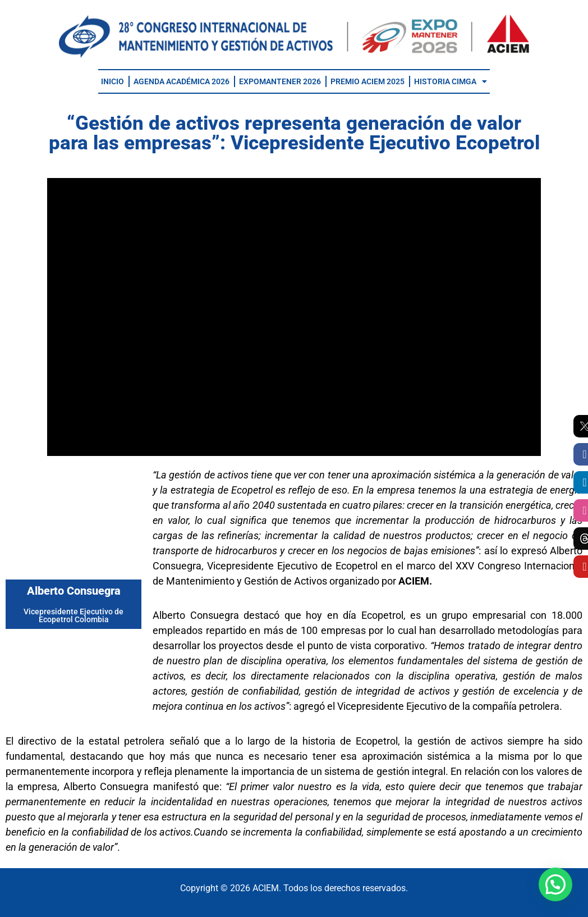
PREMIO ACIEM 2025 (367, 81)
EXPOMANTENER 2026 (280, 81)
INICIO (112, 81)
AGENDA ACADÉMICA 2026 (182, 81)
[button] (555, 884)
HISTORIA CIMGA (451, 81)
